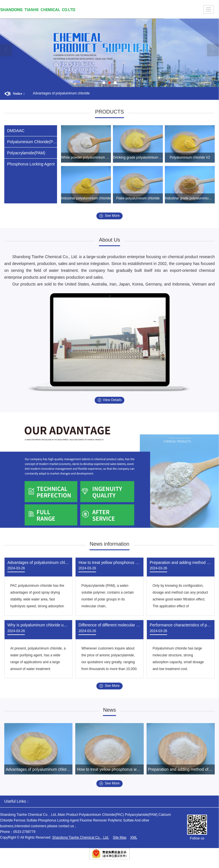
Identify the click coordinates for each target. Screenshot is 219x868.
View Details (110, 400)
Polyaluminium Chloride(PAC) (32, 142)
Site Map (120, 837)
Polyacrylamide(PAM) (26, 153)
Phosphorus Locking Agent (31, 164)
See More (109, 216)
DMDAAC (16, 131)
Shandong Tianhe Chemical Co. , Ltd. (81, 837)
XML (134, 837)
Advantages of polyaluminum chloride (61, 93)
